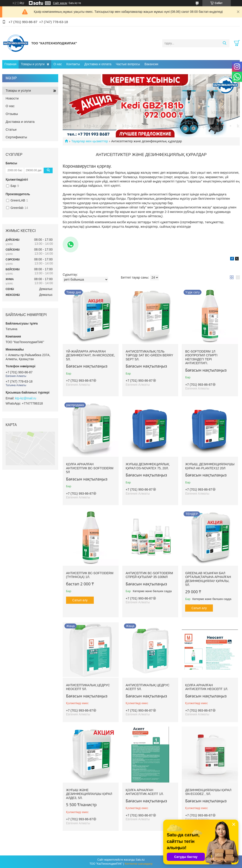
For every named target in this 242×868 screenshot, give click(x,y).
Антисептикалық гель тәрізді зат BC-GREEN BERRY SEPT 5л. (149, 355)
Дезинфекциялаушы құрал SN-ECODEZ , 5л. (208, 792)
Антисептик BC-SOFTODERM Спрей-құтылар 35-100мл (149, 575)
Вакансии (151, 64)
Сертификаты (16, 137)
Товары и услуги (33, 64)
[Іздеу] (224, 43)
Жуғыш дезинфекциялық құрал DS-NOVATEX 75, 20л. (147, 466)
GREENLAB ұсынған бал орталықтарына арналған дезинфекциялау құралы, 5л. (208, 579)
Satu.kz (140, 860)
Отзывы (12, 114)
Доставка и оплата (98, 64)
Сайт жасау (60, 3)
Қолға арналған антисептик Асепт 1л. (145, 792)
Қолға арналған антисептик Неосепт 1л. (207, 687)
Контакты (73, 64)
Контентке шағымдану (139, 864)
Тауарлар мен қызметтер (90, 141)
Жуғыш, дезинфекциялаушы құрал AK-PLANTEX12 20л (210, 466)
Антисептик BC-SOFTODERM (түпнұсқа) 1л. (90, 575)
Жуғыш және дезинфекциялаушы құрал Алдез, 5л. (89, 794)
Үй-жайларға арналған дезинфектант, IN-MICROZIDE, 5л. (91, 355)
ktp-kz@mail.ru (26, 398)
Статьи (11, 129)
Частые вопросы (128, 64)
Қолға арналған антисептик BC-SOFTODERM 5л (90, 468)
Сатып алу (80, 600)
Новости (12, 98)
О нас (58, 64)
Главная (10, 64)
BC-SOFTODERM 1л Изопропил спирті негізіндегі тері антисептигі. (201, 357)
